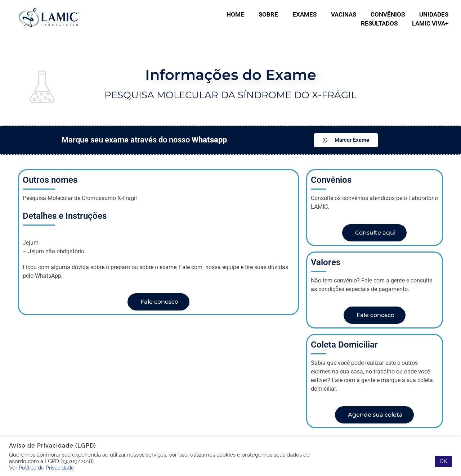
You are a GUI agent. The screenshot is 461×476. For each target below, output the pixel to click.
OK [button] (443, 461)
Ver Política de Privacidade (42, 468)
